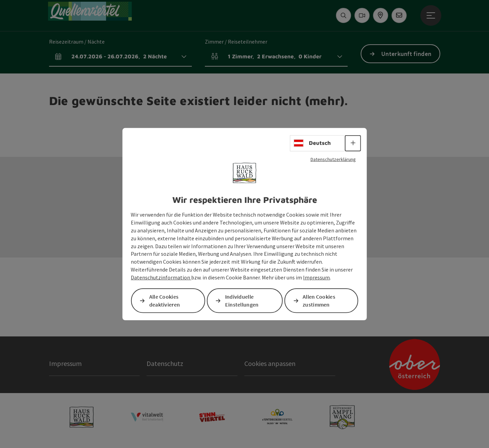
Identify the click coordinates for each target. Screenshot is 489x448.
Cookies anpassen (270, 363)
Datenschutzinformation (161, 277)
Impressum (316, 277)
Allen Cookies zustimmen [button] (319, 301)
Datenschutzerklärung (333, 159)
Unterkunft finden (406, 54)
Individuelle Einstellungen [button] (242, 301)
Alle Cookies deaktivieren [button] (165, 301)
